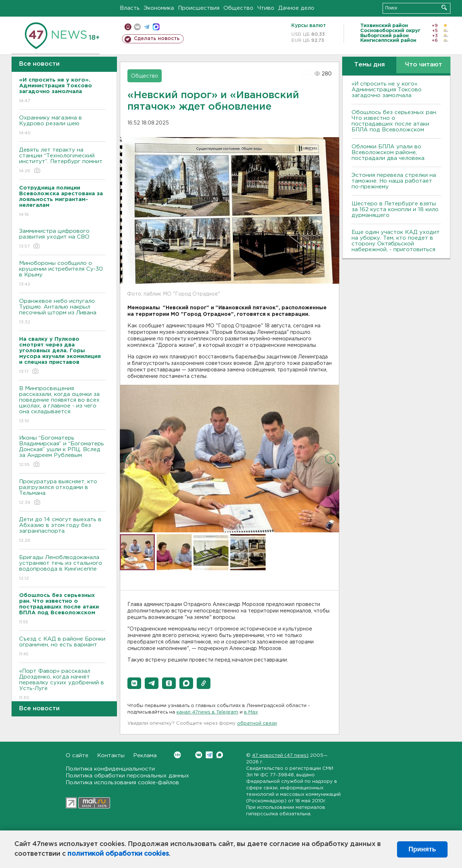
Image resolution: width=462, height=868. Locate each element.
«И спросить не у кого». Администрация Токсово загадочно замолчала (387, 90)
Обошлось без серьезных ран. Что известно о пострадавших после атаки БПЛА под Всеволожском (394, 121)
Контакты (111, 756)
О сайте (77, 756)
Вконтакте (177, 755)
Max (220, 755)
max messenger (156, 27)
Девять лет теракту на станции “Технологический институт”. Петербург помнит (62, 161)
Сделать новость (157, 39)
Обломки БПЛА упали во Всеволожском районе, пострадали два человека (388, 152)
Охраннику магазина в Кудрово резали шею (62, 126)
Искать (444, 7)
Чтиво (266, 8)
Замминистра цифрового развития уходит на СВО (62, 239)
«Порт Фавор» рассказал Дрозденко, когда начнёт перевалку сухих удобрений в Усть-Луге (62, 685)
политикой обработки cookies (118, 854)
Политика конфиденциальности (110, 769)
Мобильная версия (128, 27)
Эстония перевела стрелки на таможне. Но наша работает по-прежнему (394, 181)
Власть (130, 8)
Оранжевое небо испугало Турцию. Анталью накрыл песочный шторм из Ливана (62, 312)
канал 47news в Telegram (207, 712)
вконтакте (137, 27)
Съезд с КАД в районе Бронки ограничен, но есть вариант (62, 647)
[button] (134, 683)
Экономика (159, 8)
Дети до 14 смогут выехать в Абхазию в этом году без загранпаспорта (62, 530)
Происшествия (199, 8)
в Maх (251, 712)
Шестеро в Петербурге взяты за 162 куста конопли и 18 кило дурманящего (395, 210)
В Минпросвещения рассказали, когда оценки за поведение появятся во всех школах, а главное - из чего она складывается (62, 405)
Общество (238, 8)
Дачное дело (296, 8)
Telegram (209, 755)
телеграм (147, 27)
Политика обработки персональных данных (127, 776)
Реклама (145, 756)
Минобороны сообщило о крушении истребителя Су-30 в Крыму (62, 274)
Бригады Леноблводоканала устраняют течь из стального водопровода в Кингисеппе (62, 568)
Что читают (424, 65)
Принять (422, 849)
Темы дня (369, 65)
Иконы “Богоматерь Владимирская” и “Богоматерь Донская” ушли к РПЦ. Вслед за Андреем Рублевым (62, 452)
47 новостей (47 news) (280, 756)
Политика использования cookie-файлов (122, 783)
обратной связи (257, 723)
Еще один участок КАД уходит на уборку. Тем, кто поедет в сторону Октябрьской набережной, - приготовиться (396, 241)
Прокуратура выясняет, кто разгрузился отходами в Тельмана (62, 492)
